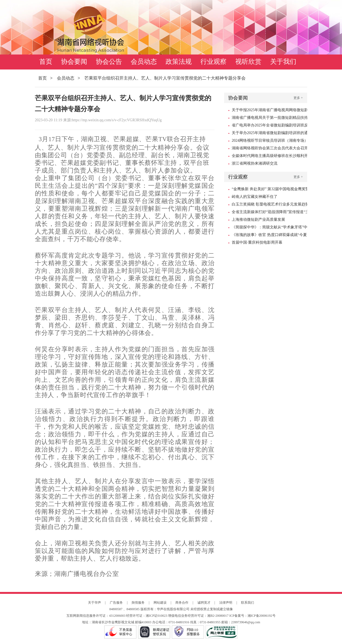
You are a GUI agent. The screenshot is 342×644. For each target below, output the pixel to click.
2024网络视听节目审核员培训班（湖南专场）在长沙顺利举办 (270, 141)
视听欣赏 (248, 62)
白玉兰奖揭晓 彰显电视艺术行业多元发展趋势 (270, 204)
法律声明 (226, 603)
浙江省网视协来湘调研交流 (255, 163)
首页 (46, 62)
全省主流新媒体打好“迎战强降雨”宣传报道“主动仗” (271, 213)
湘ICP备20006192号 (262, 616)
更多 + (298, 98)
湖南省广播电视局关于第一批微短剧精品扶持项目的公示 (270, 119)
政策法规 (179, 62)
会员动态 (144, 62)
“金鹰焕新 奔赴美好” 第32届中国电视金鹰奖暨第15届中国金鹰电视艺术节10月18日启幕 (271, 190)
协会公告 (109, 62)
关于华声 (94, 603)
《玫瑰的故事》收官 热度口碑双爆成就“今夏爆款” (269, 236)
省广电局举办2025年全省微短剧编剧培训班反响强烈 (270, 126)
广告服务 (116, 603)
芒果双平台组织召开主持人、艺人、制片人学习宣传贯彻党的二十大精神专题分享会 (165, 78)
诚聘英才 (204, 603)
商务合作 (182, 603)
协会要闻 (74, 62)
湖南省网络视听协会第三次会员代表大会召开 (270, 148)
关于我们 (283, 62)
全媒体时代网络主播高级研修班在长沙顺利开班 (270, 157)
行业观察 (213, 62)
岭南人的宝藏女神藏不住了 (255, 197)
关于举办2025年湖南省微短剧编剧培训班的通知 (270, 134)
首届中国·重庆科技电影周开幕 (257, 242)
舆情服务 (138, 603)
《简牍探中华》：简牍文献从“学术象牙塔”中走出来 (270, 228)
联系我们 (248, 603)
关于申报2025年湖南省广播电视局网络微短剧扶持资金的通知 (270, 111)
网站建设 (160, 603)
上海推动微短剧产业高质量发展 (258, 220)
